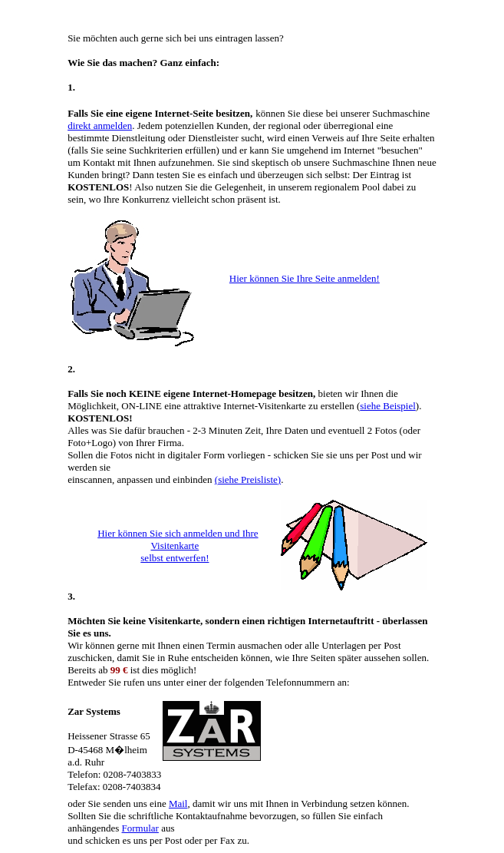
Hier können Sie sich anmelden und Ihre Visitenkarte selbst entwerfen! (178, 546)
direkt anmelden (100, 126)
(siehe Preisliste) (248, 479)
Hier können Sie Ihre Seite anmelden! (305, 278)
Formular (140, 828)
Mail (178, 803)
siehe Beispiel (388, 406)
